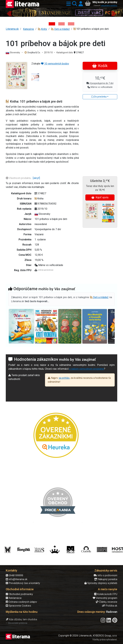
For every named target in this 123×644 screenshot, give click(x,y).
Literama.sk (12, 29)
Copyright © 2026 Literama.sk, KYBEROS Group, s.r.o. (88, 636)
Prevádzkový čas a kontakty (23, 583)
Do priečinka (99, 97)
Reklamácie (14, 598)
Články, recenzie (107, 602)
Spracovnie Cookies (18, 606)
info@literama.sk (17, 579)
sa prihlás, (64, 378)
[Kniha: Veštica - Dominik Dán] (61, 24)
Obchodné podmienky (19, 594)
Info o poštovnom (105, 575)
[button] (68, 4)
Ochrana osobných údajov (21, 602)
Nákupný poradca (106, 579)
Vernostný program (105, 598)
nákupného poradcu (109, 6)
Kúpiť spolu (100, 197)
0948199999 (14, 575)
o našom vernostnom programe (87, 369)
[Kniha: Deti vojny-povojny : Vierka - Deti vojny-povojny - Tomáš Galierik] (71, 24)
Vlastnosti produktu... (19, 178)
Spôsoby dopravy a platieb (101, 583)
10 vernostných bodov (55, 64)
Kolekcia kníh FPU (106, 594)
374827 (79, 52)
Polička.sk (110, 606)
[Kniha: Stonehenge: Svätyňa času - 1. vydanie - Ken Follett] (52, 24)
